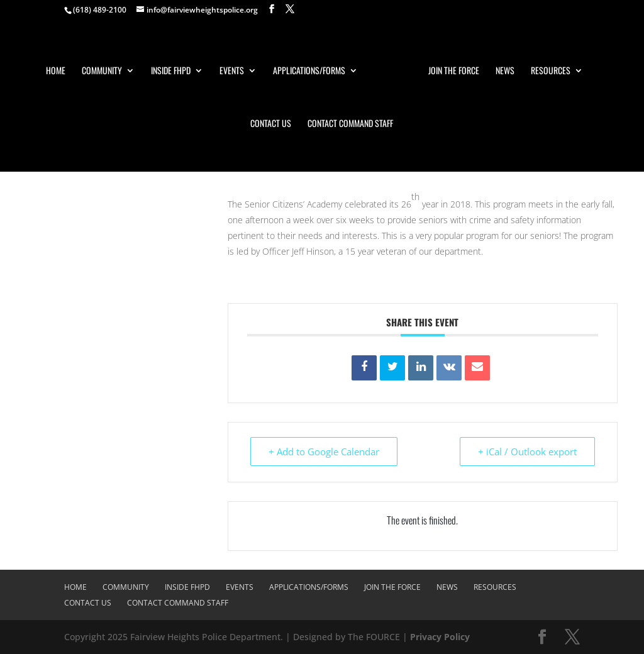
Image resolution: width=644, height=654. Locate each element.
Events (232, 71)
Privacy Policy (440, 637)
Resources (551, 71)
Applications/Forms (309, 71)
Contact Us (271, 124)
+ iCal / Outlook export (527, 452)
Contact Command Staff (350, 124)
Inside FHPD (171, 71)
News (505, 71)
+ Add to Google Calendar (324, 452)
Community (102, 71)
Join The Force (454, 71)
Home (56, 71)
